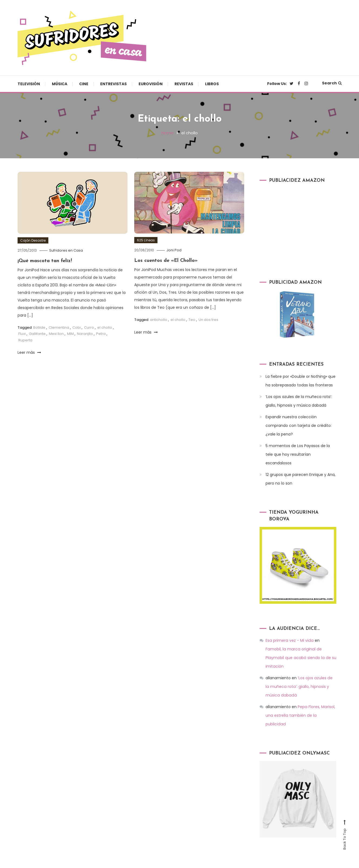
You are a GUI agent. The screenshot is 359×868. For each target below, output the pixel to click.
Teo (192, 319)
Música (60, 84)
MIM (70, 334)
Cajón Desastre (33, 240)
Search (332, 83)
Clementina (59, 327)
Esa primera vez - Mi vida (289, 640)
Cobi (77, 327)
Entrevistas (113, 84)
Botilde (39, 327)
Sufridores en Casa (66, 250)
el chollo (105, 327)
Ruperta (25, 340)
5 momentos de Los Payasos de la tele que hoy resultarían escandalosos (298, 454)
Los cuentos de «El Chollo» (166, 260)
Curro (89, 327)
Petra (101, 334)
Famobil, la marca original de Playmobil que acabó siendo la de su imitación (300, 649)
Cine (84, 84)
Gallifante (37, 334)
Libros (212, 84)
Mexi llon (56, 334)
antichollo (159, 319)
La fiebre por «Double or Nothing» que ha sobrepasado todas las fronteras (301, 380)
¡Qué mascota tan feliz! (45, 261)
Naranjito (85, 334)
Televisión (29, 84)
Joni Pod (174, 250)
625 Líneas (146, 240)
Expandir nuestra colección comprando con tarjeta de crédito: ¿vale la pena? (298, 425)
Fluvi (22, 334)
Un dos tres (208, 319)
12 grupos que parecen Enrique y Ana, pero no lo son (301, 479)
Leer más (29, 352)
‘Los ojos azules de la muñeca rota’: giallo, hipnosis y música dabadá (299, 401)
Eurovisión (151, 84)
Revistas (184, 84)
